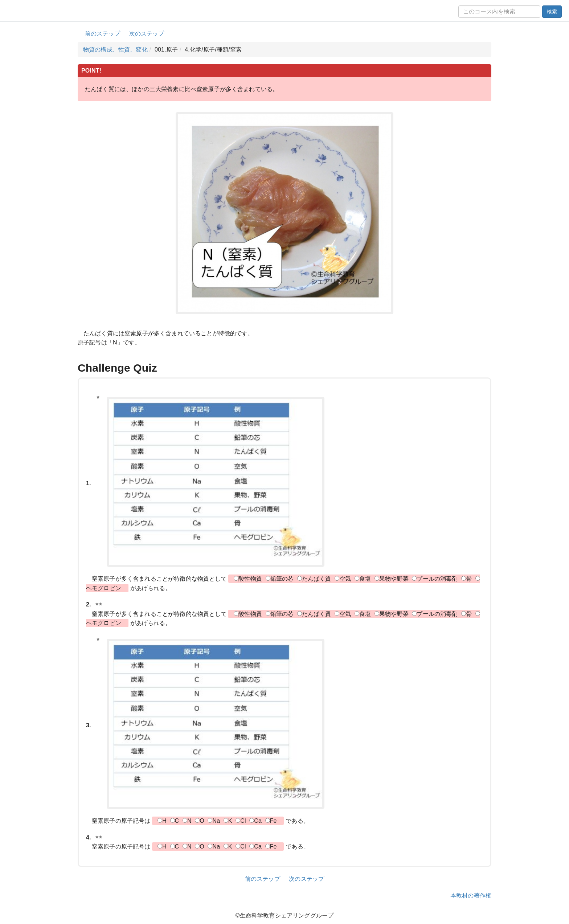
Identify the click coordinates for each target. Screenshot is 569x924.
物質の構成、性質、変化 (115, 50)
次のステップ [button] (147, 34)
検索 (552, 12)
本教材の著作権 (471, 896)
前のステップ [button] (103, 34)
